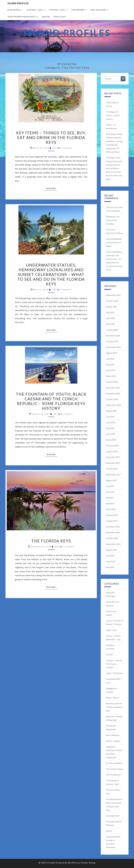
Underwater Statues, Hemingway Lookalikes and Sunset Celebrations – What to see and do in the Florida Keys (51, 274)
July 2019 (110, 359)
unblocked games (114, 239)
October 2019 (112, 341)
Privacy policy (60, 17)
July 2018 (110, 417)
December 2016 (113, 527)
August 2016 (111, 550)
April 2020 (110, 324)
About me (46, 17)
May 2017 (110, 498)
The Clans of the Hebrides (113, 220)
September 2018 (113, 405)
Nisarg (92, 863)
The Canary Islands (114, 769)
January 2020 (112, 330)
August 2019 (111, 353)
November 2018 (113, 394)
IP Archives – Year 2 (35, 10)
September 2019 (113, 347)
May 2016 (110, 567)
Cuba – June (111, 630)
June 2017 (110, 492)
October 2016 (112, 538)
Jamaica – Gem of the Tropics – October (114, 664)
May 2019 (110, 365)
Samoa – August (113, 741)
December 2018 (113, 388)
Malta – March (112, 698)
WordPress (73, 863)
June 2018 (110, 422)
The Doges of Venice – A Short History (113, 115)
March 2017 (111, 509)
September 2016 (113, 544)
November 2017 (113, 463)
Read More (52, 188)
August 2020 (111, 307)
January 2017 (112, 521)
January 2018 (112, 451)
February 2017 (112, 515)
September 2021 (113, 295)
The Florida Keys (51, 541)
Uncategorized (113, 816)
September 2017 (113, 474)
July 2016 (110, 556)
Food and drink (78, 10)
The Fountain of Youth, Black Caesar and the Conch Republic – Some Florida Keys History (51, 401)
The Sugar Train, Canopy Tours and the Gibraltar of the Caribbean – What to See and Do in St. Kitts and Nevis (114, 168)
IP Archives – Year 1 (57, 10)
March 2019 (111, 376)
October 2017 (112, 469)
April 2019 (110, 370)
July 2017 (110, 486)
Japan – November (114, 673)
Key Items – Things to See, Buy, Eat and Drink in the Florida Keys (51, 137)
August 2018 (111, 411)
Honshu (109, 655)
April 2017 (110, 503)
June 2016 (110, 561)
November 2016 (113, 532)
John (54, 148)
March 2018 (111, 440)
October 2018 (112, 399)
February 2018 (112, 446)
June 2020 (110, 318)
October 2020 (112, 301)
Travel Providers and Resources (22, 17)
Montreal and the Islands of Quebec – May (115, 707)
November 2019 (113, 336)
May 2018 (110, 428)
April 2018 (110, 434)
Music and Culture (98, 10)
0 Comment (66, 148)
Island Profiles (18, 3)
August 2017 (111, 480)
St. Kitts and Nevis (114, 763)
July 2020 (110, 312)
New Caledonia (113, 735)
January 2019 (112, 382)
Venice (109, 831)
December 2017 (113, 457)
